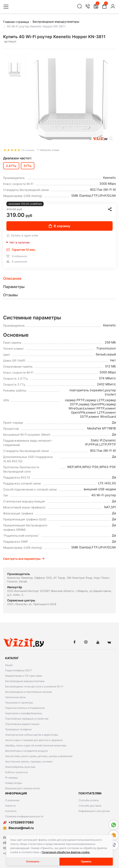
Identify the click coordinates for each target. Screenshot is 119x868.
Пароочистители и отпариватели (25, 708)
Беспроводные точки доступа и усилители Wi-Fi (34, 686)
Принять (86, 862)
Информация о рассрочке (94, 811)
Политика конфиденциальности (24, 816)
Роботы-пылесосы (17, 772)
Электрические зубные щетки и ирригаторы (32, 735)
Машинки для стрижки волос (23, 788)
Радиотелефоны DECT (19, 670)
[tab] (59, 279)
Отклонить (33, 862)
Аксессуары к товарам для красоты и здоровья (34, 740)
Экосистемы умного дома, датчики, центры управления (39, 756)
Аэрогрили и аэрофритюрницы (24, 713)
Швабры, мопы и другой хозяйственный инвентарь (36, 745)
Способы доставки (90, 806)
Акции (9, 665)
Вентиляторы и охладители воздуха (26, 751)
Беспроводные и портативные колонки (29, 692)
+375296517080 (18, 822)
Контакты (11, 811)
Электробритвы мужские (20, 767)
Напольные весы (15, 697)
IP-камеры (11, 778)
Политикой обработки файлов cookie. (66, 852)
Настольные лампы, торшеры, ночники (29, 762)
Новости (10, 806)
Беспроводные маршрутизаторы (25, 681)
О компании (12, 800)
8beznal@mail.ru (21, 828)
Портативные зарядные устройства (27, 719)
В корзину (59, 226)
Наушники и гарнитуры (19, 703)
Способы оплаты (89, 800)
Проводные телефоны (18, 729)
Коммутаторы (14, 783)
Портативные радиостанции (22, 724)
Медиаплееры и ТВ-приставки (24, 676)
